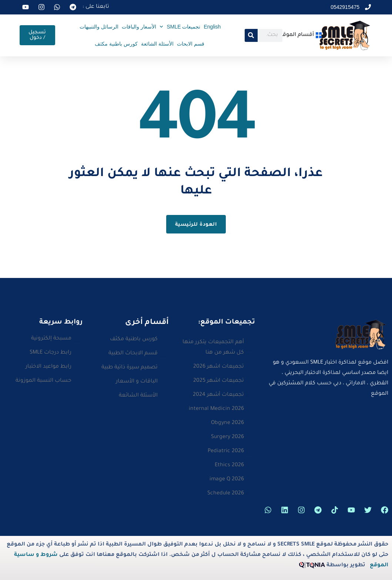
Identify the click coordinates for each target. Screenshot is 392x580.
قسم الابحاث (191, 44)
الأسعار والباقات (139, 27)
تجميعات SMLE (180, 27)
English (212, 27)
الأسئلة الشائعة (157, 44)
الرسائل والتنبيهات (99, 27)
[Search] (251, 35)
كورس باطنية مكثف (116, 44)
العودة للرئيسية (196, 225)
